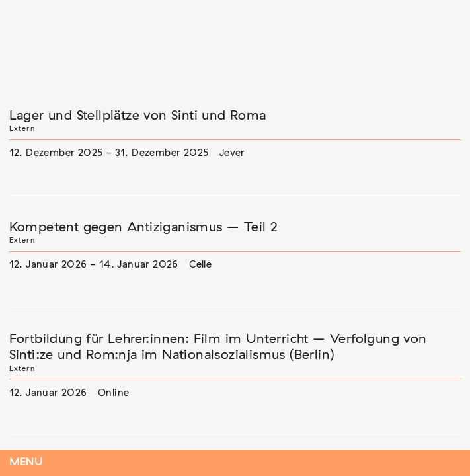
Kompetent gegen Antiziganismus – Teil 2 (144, 227)
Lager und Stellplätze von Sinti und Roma (138, 116)
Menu (26, 462)
